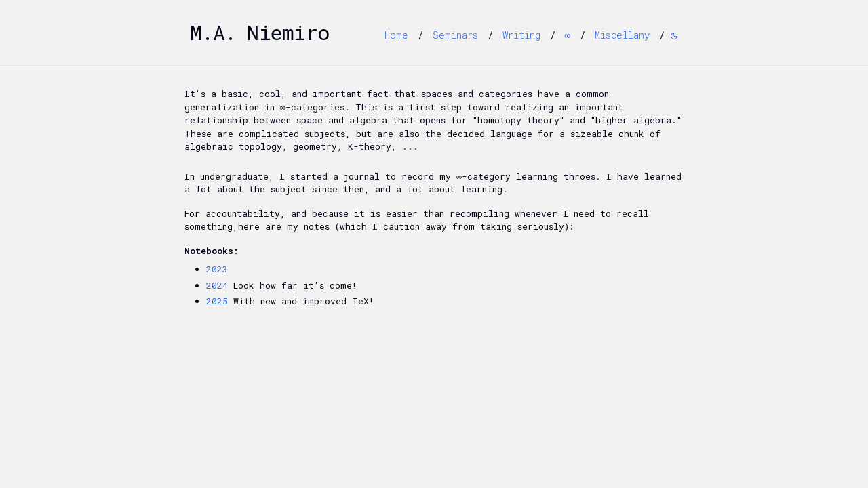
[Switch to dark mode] (674, 36)
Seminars (455, 35)
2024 (217, 285)
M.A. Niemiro (260, 33)
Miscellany (622, 35)
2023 (217, 269)
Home (396, 35)
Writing (521, 35)
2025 (217, 301)
